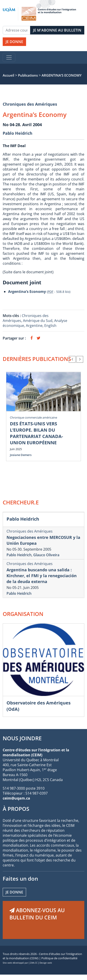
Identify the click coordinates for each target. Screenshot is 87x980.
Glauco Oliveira (46, 555)
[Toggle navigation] (9, 57)
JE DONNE (14, 42)
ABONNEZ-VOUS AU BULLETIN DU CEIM (37, 914)
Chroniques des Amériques (30, 104)
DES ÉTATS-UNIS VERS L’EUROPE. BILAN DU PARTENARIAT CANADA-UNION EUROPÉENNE (36, 433)
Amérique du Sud (38, 321)
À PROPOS (16, 809)
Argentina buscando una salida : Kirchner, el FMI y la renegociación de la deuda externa (42, 576)
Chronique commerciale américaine (33, 417)
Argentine (34, 326)
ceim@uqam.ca (16, 798)
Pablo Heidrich (18, 133)
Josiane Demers (21, 455)
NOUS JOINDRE (22, 738)
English (50, 326)
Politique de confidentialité (59, 958)
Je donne (14, 892)
